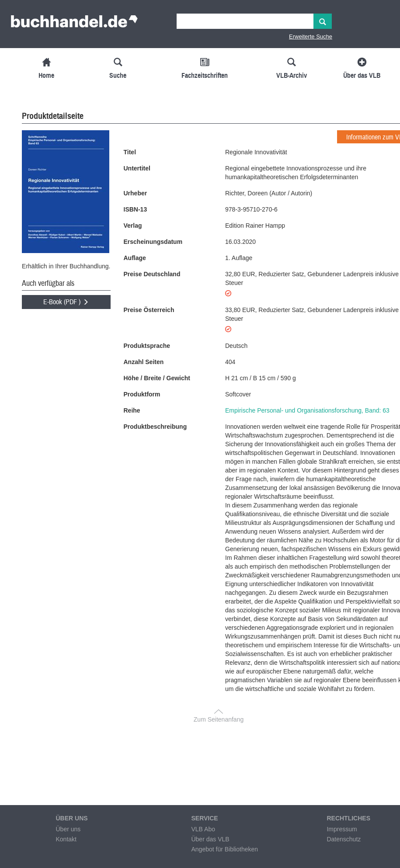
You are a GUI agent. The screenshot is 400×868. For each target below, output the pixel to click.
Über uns (68, 829)
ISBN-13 (136, 209)
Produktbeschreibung (155, 427)
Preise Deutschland (152, 274)
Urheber (136, 193)
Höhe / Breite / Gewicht (157, 378)
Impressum (342, 829)
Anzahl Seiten (144, 362)
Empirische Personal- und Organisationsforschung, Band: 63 (307, 410)
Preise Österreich (149, 310)
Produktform (142, 394)
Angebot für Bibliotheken (224, 849)
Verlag (133, 226)
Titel (130, 152)
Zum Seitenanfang (219, 719)
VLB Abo (203, 829)
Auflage (135, 258)
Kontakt (66, 839)
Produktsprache (147, 346)
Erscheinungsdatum (153, 242)
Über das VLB (210, 839)
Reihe (132, 410)
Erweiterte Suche (311, 36)
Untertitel (137, 168)
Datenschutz (344, 839)
